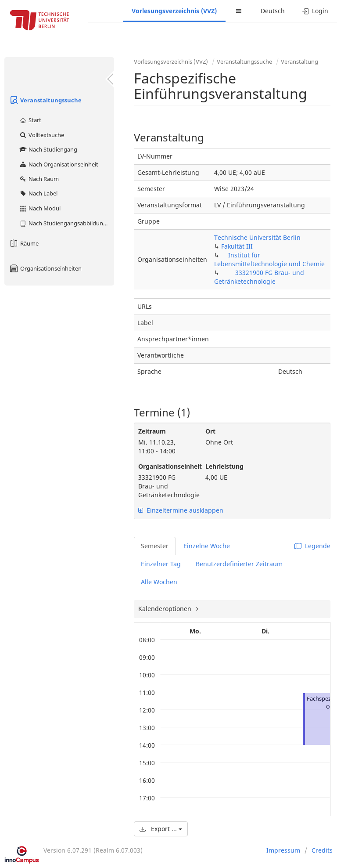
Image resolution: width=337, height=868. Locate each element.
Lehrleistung (224, 466)
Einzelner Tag (161, 564)
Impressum (283, 850)
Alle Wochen (159, 582)
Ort (210, 431)
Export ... (161, 829)
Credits (322, 850)
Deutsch (273, 11)
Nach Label (38, 193)
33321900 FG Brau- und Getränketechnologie (259, 277)
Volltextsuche (41, 135)
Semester (155, 546)
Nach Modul (40, 208)
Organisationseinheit (165, 466)
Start (30, 120)
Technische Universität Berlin (257, 237)
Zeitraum (152, 431)
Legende (312, 546)
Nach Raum (39, 179)
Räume (24, 243)
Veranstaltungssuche (45, 100)
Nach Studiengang (48, 149)
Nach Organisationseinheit (59, 164)
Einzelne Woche (207, 546)
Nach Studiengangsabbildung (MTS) (66, 223)
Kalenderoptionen (166, 609)
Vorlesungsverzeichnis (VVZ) (174, 11)
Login (315, 11)
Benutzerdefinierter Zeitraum (239, 564)
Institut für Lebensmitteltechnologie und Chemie (269, 259)
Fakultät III (237, 246)
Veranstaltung (299, 61)
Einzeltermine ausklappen (181, 510)
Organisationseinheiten (45, 268)
